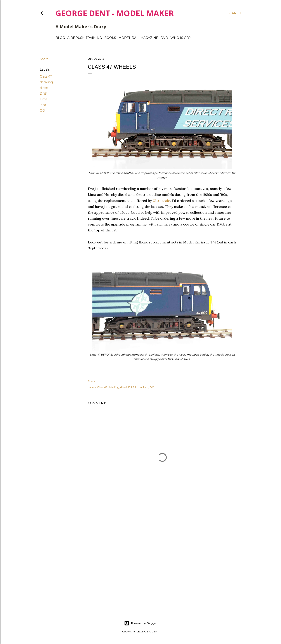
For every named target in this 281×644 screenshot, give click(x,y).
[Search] (234, 13)
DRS (43, 94)
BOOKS (110, 38)
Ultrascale (161, 201)
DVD (164, 38)
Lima (44, 99)
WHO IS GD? (181, 38)
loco (43, 105)
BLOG (60, 38)
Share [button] (44, 59)
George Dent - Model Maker (115, 13)
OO (42, 111)
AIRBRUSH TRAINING (85, 38)
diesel (44, 88)
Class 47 (46, 76)
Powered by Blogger (140, 623)
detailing (46, 82)
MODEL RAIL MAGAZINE (138, 38)
